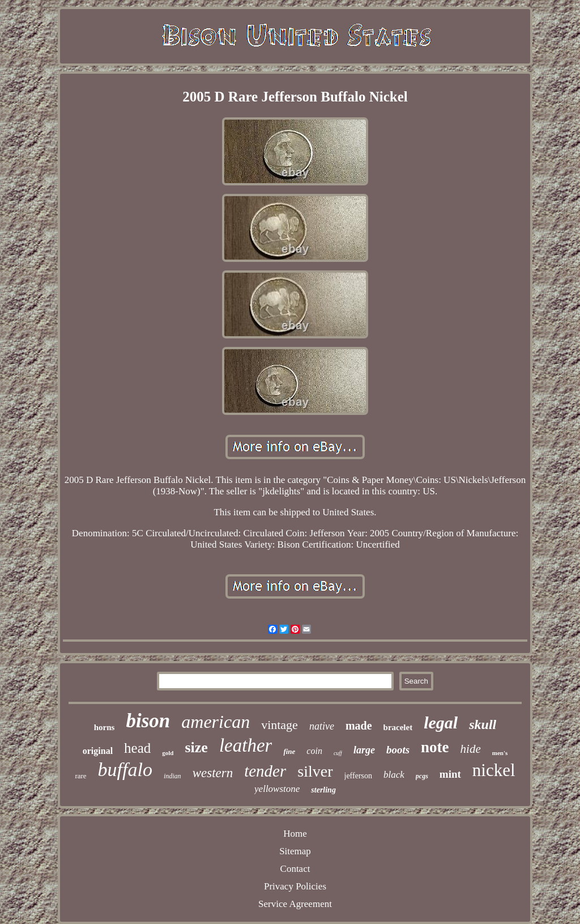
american (216, 722)
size (196, 747)
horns (105, 727)
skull (483, 724)
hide (471, 749)
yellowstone (277, 789)
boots (398, 750)
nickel (494, 770)
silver (315, 771)
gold (168, 753)
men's (500, 753)
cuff (338, 753)
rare (80, 776)
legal (441, 722)
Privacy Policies (295, 886)
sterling (323, 790)
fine (289, 751)
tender (265, 771)
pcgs (422, 776)
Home (295, 834)
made (359, 726)
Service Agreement (295, 904)
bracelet (398, 727)
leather (246, 745)
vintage (280, 725)
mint (450, 774)
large (364, 750)
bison (148, 721)
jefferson (359, 776)
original (98, 751)
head (137, 748)
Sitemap (295, 851)
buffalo (125, 770)
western (213, 773)
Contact (295, 869)
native (322, 726)
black (394, 775)
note (435, 747)
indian (172, 776)
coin (314, 751)
